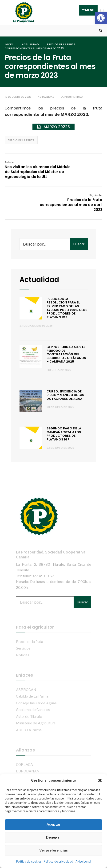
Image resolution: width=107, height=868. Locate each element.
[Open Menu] (102, 10)
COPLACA (24, 765)
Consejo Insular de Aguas (36, 703)
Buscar (79, 244)
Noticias (23, 655)
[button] (101, 18)
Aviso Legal (83, 862)
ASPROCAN (26, 690)
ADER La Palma (29, 730)
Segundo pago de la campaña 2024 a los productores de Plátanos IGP (64, 434)
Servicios (23, 648)
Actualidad (30, 44)
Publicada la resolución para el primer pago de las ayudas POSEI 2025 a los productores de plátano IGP (67, 308)
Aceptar (53, 824)
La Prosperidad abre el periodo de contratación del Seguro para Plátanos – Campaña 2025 (66, 354)
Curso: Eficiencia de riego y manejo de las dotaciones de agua (65, 395)
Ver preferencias (53, 850)
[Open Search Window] (100, 31)
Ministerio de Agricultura (36, 723)
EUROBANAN (28, 771)
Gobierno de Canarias (33, 710)
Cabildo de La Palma (32, 696)
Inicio (9, 44)
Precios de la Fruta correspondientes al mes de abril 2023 (71, 203)
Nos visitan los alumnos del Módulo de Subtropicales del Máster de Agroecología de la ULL (38, 170)
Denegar (53, 837)
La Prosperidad (72, 97)
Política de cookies (29, 862)
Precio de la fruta (21, 140)
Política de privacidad (58, 862)
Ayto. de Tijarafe (29, 717)
